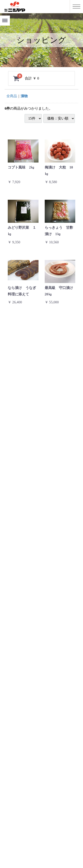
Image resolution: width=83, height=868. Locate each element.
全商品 (12, 96)
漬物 (24, 96)
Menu (4, 19)
